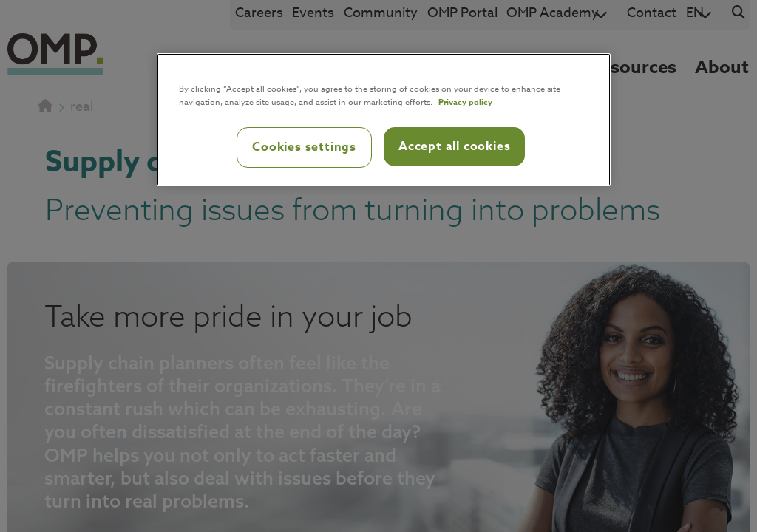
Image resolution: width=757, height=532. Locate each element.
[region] (384, 120)
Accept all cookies (454, 146)
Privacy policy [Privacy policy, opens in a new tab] (465, 102)
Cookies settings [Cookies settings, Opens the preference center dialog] (304, 147)
